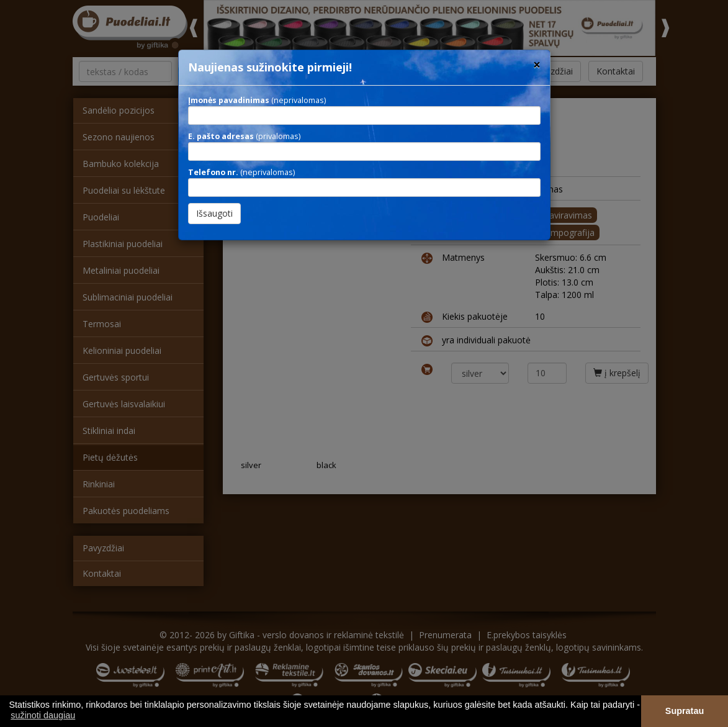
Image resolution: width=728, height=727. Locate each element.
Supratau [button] (685, 711)
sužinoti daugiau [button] (43, 715)
